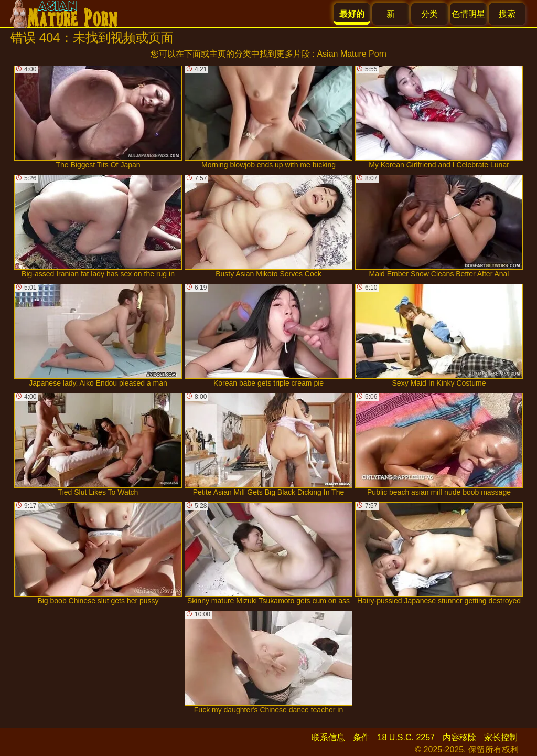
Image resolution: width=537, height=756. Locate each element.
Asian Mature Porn (352, 54)
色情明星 (468, 14)
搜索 (507, 14)
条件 (361, 737)
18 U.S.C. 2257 (406, 737)
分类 (429, 14)
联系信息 (328, 737)
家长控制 (501, 737)
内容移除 (459, 737)
